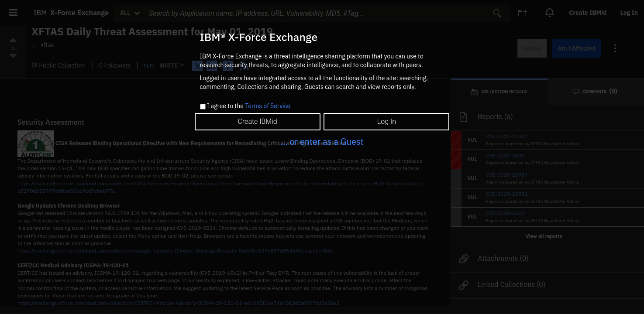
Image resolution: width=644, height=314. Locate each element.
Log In (387, 121)
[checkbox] (203, 107)
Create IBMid (257, 121)
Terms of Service (268, 106)
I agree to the (249, 106)
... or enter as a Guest (322, 142)
